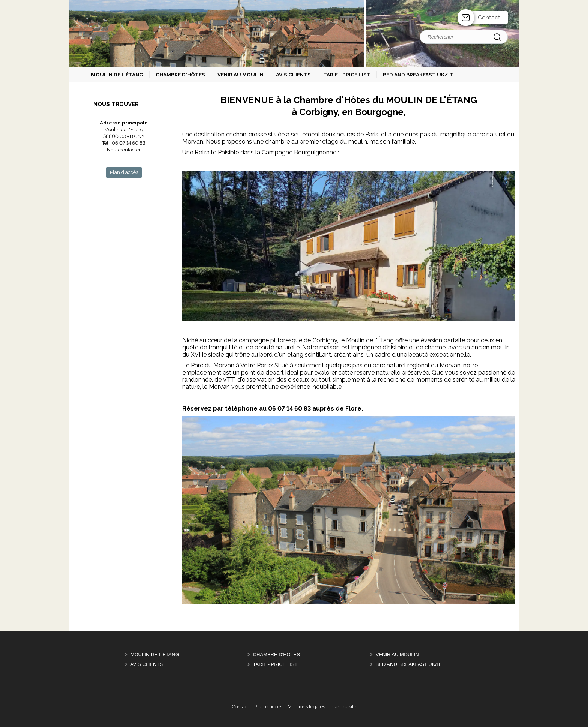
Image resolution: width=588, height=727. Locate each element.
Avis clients (146, 664)
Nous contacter (124, 150)
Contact (489, 18)
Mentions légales (306, 707)
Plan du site (343, 707)
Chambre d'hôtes (277, 654)
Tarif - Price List (275, 664)
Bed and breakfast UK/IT (408, 664)
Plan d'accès (268, 707)
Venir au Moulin (397, 654)
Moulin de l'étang (155, 654)
